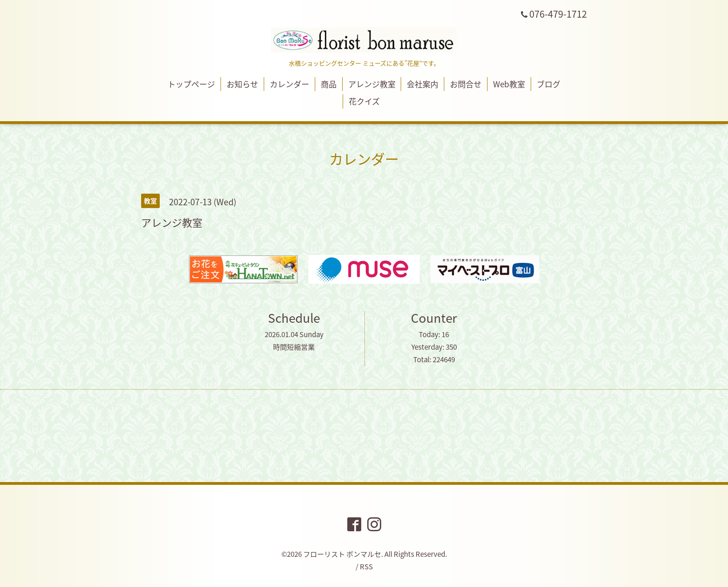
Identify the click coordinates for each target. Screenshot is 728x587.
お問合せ (466, 84)
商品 (329, 84)
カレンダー (289, 84)
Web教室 (509, 84)
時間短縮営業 (294, 347)
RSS (366, 567)
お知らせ (242, 84)
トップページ (191, 84)
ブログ (549, 84)
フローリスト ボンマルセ (342, 554)
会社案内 (422, 84)
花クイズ (364, 101)
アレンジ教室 (372, 84)
